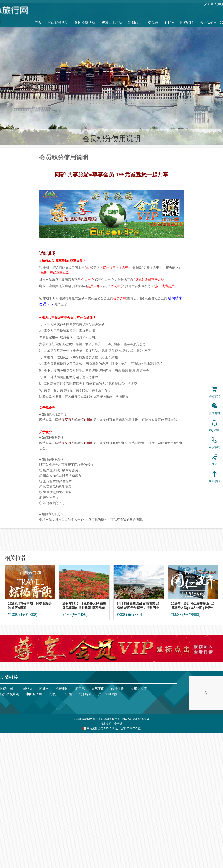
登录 (209, 4)
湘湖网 (44, 689)
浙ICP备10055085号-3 (135, 719)
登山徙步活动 (58, 22)
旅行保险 (117, 689)
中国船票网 (34, 694)
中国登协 (26, 689)
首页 (38, 22)
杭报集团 (62, 689)
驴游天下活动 (112, 22)
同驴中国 (6, 689)
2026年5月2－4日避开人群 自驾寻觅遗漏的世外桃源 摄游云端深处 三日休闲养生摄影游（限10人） (84, 606)
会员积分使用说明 (111, 139)
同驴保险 (187, 22)
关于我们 (208, 22)
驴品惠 (153, 22)
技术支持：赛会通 (111, 724)
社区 (169, 22)
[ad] (111, 648)
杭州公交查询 (10, 694)
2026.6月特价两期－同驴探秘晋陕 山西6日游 (30, 606)
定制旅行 (135, 22)
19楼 (68, 694)
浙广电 (80, 689)
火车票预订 (139, 689)
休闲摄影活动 (85, 22)
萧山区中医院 (108, 694)
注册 (220, 4)
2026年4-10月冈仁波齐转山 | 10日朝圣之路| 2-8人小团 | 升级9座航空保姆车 (193, 606)
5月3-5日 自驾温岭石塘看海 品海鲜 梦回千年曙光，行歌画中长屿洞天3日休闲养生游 (138, 606)
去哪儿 (53, 694)
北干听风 (85, 694)
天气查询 (98, 689)
